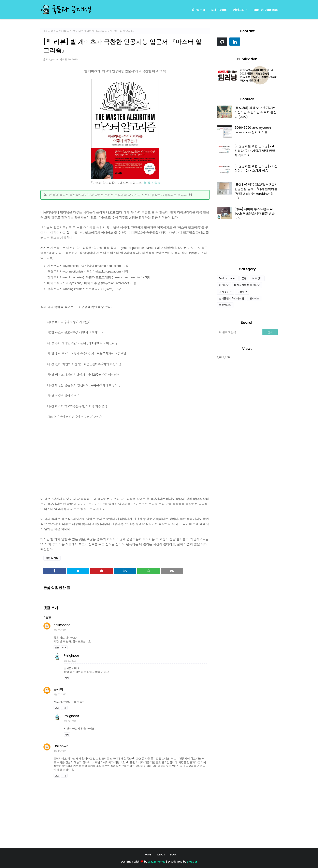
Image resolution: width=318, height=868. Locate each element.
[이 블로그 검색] (240, 332)
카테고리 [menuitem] (239, 10)
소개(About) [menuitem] (219, 10)
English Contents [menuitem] (266, 10)
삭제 (64, 647)
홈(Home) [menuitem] (198, 10)
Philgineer (52, 59)
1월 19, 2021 (60, 751)
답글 (57, 647)
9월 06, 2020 (70, 721)
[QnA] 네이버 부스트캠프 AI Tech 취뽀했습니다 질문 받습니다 (255, 214)
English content (228, 278)
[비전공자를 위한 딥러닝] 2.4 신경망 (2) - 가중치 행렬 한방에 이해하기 (255, 151)
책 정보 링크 (152, 183)
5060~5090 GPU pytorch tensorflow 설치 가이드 (253, 130)
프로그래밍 (225, 305)
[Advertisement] (125, 458)
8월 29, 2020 (60, 630)
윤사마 (58, 689)
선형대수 (242, 292)
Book (173, 855)
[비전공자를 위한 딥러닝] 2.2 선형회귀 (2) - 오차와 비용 (256, 168)
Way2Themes (156, 862)
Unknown (61, 746)
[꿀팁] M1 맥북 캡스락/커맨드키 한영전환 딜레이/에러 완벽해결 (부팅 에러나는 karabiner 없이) (256, 191)
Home (148, 855)
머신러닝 (224, 285)
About (161, 855)
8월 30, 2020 (70, 661)
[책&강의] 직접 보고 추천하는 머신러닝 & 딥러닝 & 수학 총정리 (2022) (255, 112)
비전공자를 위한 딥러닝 (247, 285)
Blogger (192, 862)
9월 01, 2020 (60, 694)
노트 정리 (257, 278)
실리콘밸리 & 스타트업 (232, 298)
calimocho (62, 625)
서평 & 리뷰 (54, 31)
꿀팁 (244, 278)
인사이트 (254, 298)
